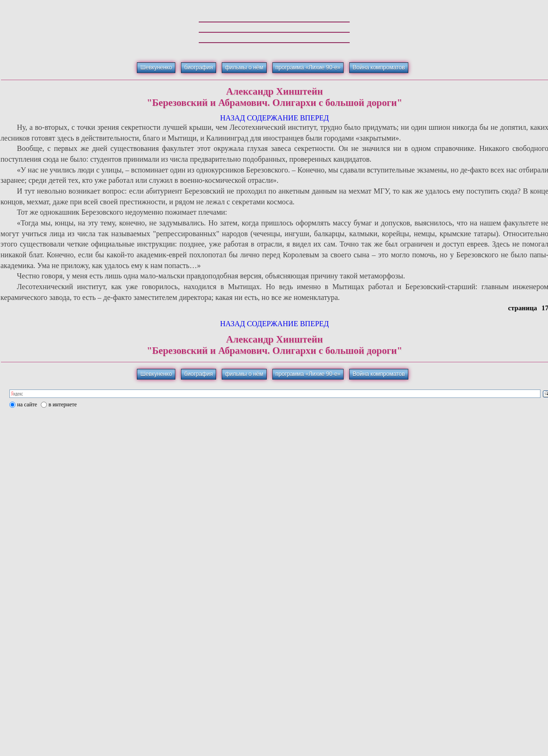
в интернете (63, 404)
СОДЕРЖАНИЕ (273, 118)
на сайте (27, 404)
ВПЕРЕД (315, 118)
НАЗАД (232, 118)
